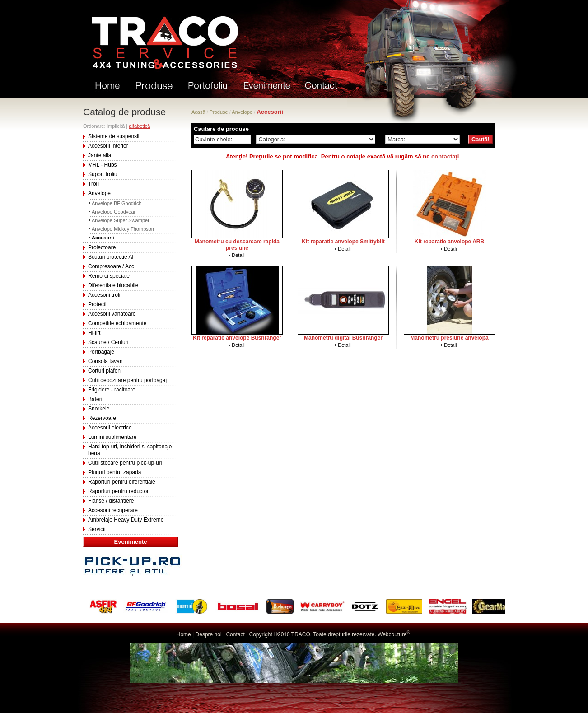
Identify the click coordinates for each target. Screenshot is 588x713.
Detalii (239, 255)
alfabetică (139, 126)
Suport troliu (103, 174)
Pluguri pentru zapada (114, 472)
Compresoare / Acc (111, 266)
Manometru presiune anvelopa (449, 338)
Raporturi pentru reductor (118, 491)
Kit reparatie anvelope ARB (449, 242)
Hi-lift (94, 333)
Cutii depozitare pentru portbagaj (127, 380)
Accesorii (103, 238)
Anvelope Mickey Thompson (123, 229)
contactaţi (445, 156)
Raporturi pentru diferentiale (122, 482)
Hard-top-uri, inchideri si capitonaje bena (130, 450)
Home (184, 634)
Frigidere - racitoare (112, 390)
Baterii (96, 399)
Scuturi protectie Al (111, 257)
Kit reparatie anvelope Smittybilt (343, 242)
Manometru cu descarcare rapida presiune (237, 245)
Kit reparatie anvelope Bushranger (237, 338)
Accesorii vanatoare (112, 314)
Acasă (198, 112)
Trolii (94, 184)
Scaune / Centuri (108, 342)
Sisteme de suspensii (114, 136)
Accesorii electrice (110, 428)
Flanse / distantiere (111, 501)
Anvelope (99, 193)
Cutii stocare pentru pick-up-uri (125, 463)
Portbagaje (101, 352)
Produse (219, 112)
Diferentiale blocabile (113, 285)
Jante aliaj (100, 155)
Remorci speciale (109, 276)
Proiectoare (102, 247)
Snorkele (99, 409)
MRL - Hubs (103, 165)
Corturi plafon (104, 371)
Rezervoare (102, 418)
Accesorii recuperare (113, 510)
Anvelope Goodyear (114, 212)
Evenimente (131, 542)
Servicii (97, 529)
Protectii (98, 304)
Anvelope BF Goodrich (117, 203)
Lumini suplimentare (112, 437)
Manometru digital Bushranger (343, 338)
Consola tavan (105, 361)
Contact (235, 634)
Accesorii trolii (105, 295)
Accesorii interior (108, 146)
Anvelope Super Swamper (121, 220)
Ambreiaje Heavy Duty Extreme (126, 520)
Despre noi (209, 634)
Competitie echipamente (117, 323)
